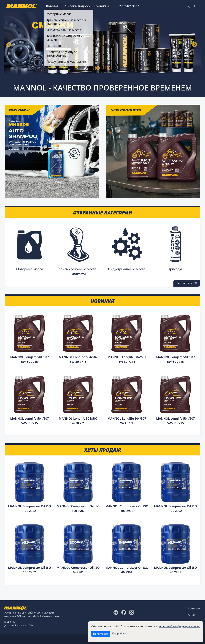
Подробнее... (120, 633)
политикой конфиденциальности (179, 626)
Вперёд (195, 45)
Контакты (101, 6)
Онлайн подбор (77, 6)
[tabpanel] (102, 45)
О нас (192, 615)
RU (196, 6)
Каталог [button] (52, 6)
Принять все (101, 634)
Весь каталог (187, 283)
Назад (9, 45)
